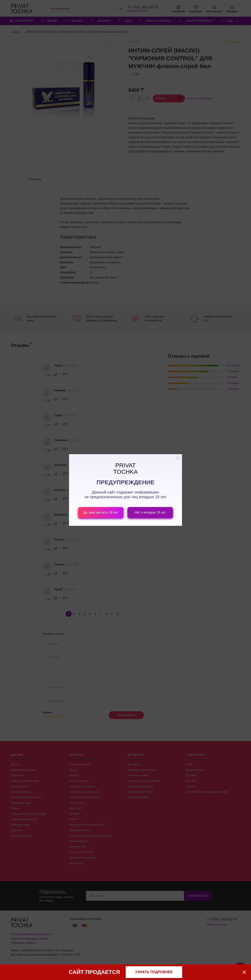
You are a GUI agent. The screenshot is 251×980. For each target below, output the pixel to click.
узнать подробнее (154, 972)
